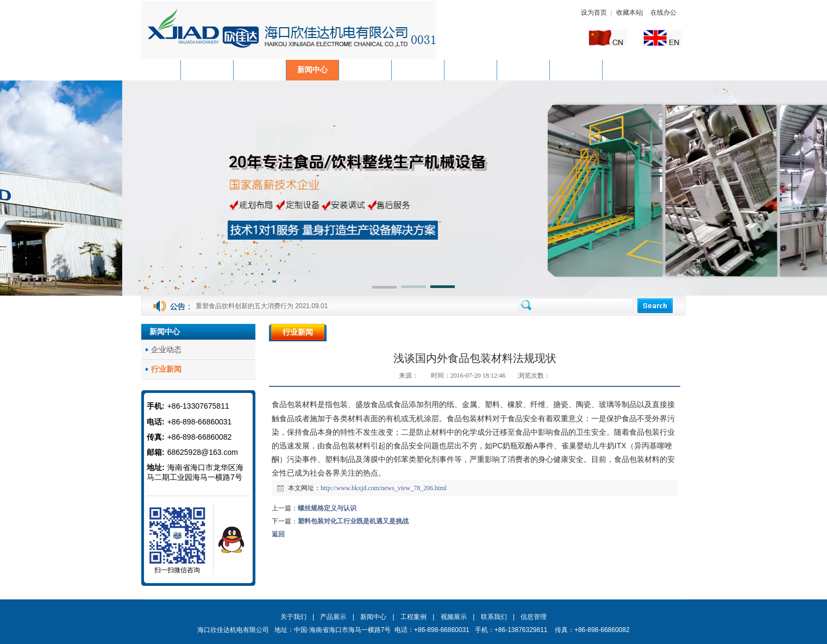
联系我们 (494, 617)
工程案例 (413, 617)
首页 (602, 333)
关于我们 (293, 617)
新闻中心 (632, 333)
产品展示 (333, 617)
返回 (278, 534)
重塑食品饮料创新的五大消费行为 (245, 306)
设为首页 (594, 12)
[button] (385, 288)
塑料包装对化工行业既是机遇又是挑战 (353, 521)
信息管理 (534, 617)
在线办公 (663, 12)
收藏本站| (631, 12)
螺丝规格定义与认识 (327, 508)
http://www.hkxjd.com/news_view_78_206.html (384, 488)
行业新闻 (667, 333)
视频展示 (454, 617)
